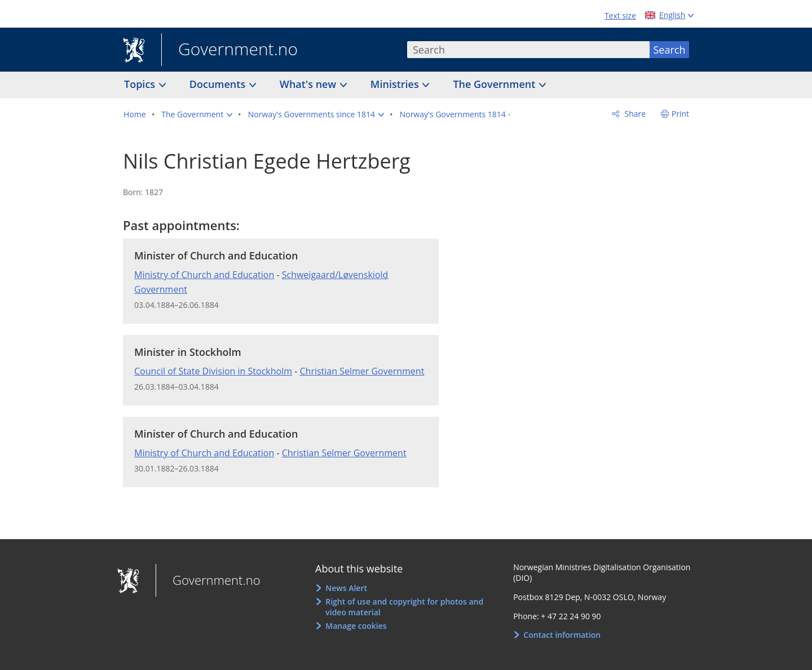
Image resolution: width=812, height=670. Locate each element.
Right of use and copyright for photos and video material (404, 607)
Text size (620, 16)
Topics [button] (141, 84)
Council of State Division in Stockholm (213, 371)
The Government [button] (495, 84)
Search (670, 50)
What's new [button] (309, 84)
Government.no (230, 50)
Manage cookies (356, 626)
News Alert (346, 588)
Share (634, 114)
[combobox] (528, 50)
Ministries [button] (396, 84)
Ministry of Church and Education (204, 275)
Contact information (562, 635)
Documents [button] (219, 84)
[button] (197, 114)
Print (680, 114)
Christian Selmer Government (362, 371)
